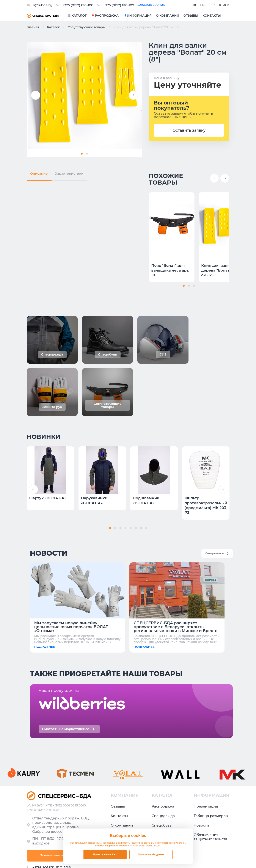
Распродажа (163, 766)
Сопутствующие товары (86, 27)
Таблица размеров (211, 775)
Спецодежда (163, 775)
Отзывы (118, 766)
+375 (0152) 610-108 (79, 5)
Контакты (119, 775)
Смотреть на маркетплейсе (68, 688)
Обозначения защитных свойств (210, 796)
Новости (201, 785)
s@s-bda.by (43, 5)
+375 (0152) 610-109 (122, 5)
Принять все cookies (105, 854)
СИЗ (155, 794)
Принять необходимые (151, 854)
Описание (39, 173)
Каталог (53, 27)
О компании (122, 785)
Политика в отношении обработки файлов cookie (193, 856)
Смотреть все (217, 505)
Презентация (206, 766)
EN (202, 5)
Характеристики (69, 173)
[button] (36, 95)
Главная (33, 27)
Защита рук (162, 804)
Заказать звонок (155, 5)
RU (195, 5)
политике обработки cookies (112, 846)
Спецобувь (162, 785)
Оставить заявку (189, 130)
